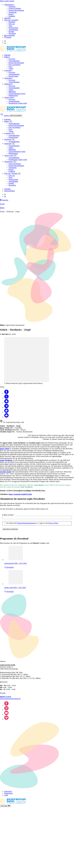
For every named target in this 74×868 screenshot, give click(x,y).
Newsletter (12, 33)
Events (2, 204)
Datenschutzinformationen (26, 523)
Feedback (12, 16)
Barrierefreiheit (10, 35)
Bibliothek (12, 92)
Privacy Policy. (54, 523)
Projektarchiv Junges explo (18, 103)
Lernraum (8, 70)
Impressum (8, 791)
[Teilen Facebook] (6, 393)
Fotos (10, 67)
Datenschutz (8, 793)
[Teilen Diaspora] (6, 403)
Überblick (12, 6)
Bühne (7, 57)
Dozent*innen (13, 28)
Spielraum (8, 78)
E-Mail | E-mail (8, 515)
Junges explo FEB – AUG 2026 (15, 588)
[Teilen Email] (6, 417)
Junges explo (9, 97)
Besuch (11, 14)
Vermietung (13, 12)
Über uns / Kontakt (11, 20)
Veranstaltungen (14, 61)
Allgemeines (9, 5)
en (5, 43)
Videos (11, 68)
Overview (12, 59)
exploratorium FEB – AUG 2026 (15, 563)
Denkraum (9, 84)
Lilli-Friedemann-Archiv (17, 94)
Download (9, 567)
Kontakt (11, 32)
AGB (6, 795)
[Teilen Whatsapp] (6, 412)
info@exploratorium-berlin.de (10, 699)
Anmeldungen (13, 30)
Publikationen (13, 95)
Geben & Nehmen (15, 8)
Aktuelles (8, 18)
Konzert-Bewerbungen (16, 10)
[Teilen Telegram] (6, 407)
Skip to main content (7, 1)
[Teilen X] (6, 398)
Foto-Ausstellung (14, 65)
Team (10, 26)
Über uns (12, 24)
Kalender (7, 55)
